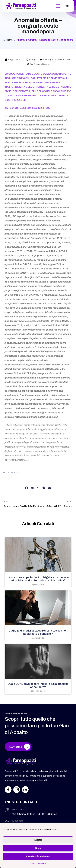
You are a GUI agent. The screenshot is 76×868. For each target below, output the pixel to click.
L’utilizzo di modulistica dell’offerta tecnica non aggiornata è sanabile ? (38, 632)
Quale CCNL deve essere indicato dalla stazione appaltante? (38, 685)
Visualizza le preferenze (38, 856)
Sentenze (67, 60)
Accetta (38, 840)
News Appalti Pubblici (52, 60)
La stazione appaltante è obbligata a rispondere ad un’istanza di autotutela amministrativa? (38, 579)
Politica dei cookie (38, 863)
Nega (38, 848)
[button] (27, 488)
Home (8, 40)
